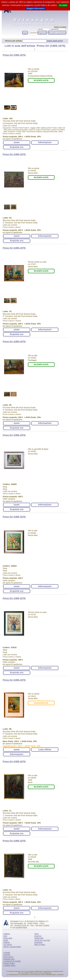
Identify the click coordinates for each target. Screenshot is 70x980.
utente (40, 29)
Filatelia (7, 942)
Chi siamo (8, 945)
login (25, 33)
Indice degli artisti (55, 41)
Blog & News (40, 945)
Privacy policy (9, 963)
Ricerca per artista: (14, 41)
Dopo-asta (8, 938)
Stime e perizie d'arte (12, 947)
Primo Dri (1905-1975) (14, 55)
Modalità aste (9, 959)
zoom (17, 142)
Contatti (7, 953)
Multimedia (39, 938)
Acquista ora (17, 147)
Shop (37, 934)
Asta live (38, 936)
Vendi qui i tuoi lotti (42, 940)
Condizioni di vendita (12, 961)
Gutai (6, 940)
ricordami (34, 33)
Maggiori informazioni (35, 8)
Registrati (42, 33)
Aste (5, 936)
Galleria (7, 934)
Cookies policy (9, 965)
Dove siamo (8, 957)
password (55, 29)
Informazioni (45, 142)
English (64, 27)
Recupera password (57, 33)
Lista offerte (45, 750)
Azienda (7, 955)
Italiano (57, 27)
